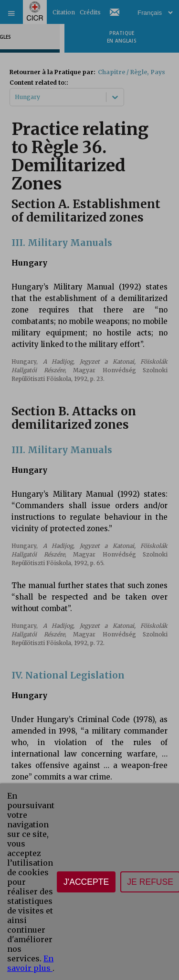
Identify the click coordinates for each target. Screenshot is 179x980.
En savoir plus (30, 963)
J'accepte (86, 882)
